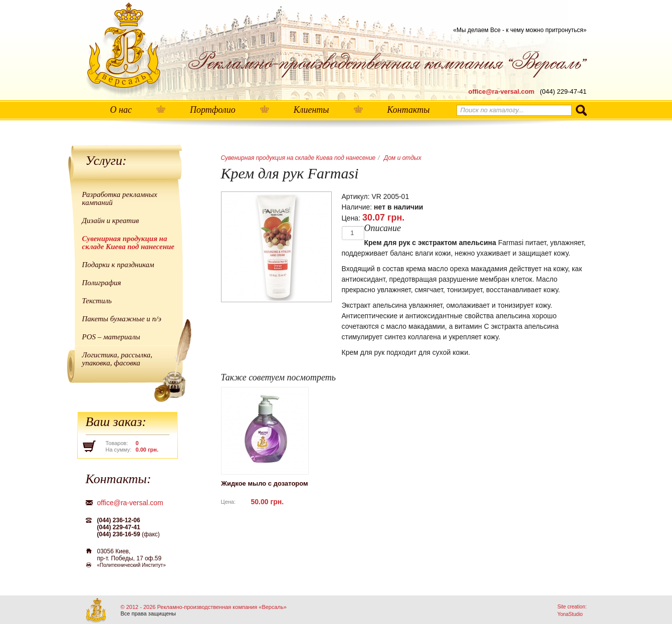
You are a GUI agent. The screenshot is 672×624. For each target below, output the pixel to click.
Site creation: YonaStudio (572, 610)
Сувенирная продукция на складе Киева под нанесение (129, 243)
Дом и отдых (403, 158)
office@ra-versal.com (502, 91)
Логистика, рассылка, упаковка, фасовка (118, 359)
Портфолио (213, 110)
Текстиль (97, 301)
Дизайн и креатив (111, 221)
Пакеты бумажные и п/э (122, 319)
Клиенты (311, 110)
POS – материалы (111, 337)
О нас (121, 110)
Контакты (409, 110)
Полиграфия (102, 283)
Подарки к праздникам (118, 265)
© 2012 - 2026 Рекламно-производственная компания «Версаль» (204, 607)
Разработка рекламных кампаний (120, 198)
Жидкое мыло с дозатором (264, 483)
